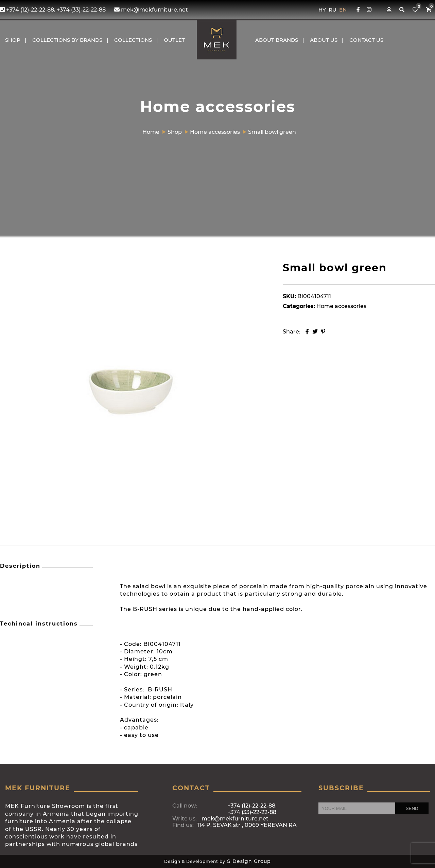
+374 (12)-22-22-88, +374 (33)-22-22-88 (53, 10)
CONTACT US (366, 40)
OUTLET (174, 40)
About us (324, 40)
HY (323, 10)
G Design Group (249, 861)
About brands (277, 40)
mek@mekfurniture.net (151, 10)
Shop (13, 40)
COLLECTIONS (133, 40)
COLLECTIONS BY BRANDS (67, 40)
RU (333, 10)
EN (343, 10)
